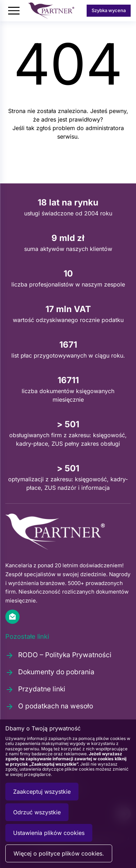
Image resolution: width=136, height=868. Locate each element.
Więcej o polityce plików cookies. (59, 853)
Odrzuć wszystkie (37, 812)
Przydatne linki (35, 689)
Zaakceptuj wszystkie (42, 792)
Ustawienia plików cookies (49, 833)
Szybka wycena (109, 10)
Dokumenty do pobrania (50, 672)
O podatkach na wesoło (49, 706)
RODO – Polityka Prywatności (58, 655)
